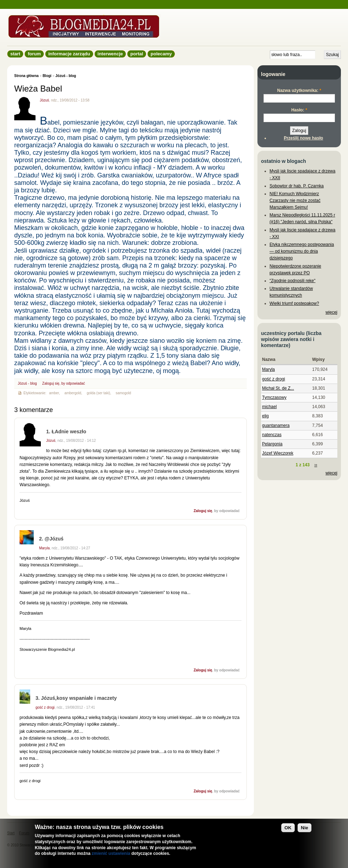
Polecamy (161, 54)
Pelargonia (272, 444)
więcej (331, 312)
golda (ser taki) (98, 393)
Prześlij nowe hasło (303, 138)
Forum (34, 54)
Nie (304, 828)
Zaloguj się (51, 383)
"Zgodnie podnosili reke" (292, 281)
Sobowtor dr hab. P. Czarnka (297, 186)
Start (15, 54)
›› (316, 465)
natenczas (272, 435)
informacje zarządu (69, 54)
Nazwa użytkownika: (299, 90)
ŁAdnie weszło (69, 432)
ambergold (73, 393)
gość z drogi (45, 707)
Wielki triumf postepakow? (294, 303)
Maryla (44, 548)
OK (288, 828)
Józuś (44, 100)
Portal (137, 54)
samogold (123, 393)
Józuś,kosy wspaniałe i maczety (79, 698)
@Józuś (54, 539)
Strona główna (26, 76)
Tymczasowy (274, 397)
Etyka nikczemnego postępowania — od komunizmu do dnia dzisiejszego (302, 251)
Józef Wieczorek (278, 453)
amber (54, 393)
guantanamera (276, 425)
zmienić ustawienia (111, 853)
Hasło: (299, 110)
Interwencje (110, 54)
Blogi (47, 76)
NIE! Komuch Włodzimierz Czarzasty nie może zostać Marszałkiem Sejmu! (295, 200)
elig (265, 416)
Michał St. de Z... (278, 388)
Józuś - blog (66, 76)
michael (269, 407)
